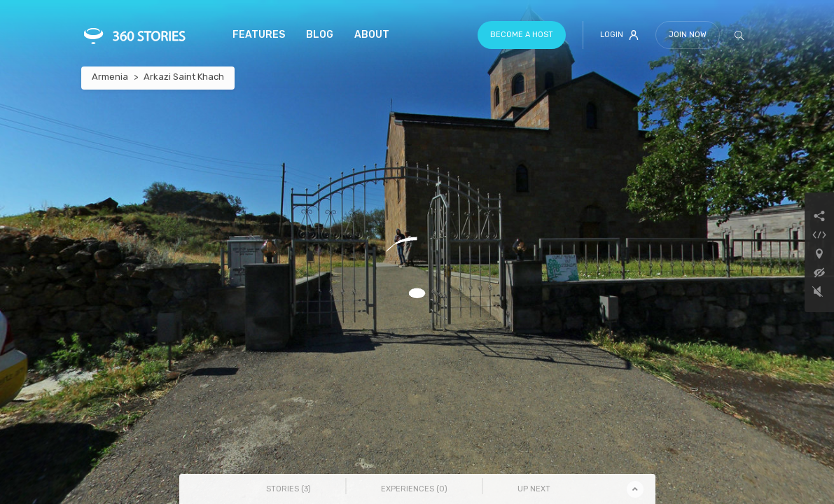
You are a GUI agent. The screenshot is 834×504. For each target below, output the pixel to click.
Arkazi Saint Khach (184, 77)
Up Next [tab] (534, 489)
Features (259, 35)
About (372, 35)
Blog (320, 35)
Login (619, 35)
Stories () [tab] (289, 489)
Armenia (110, 77)
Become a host (522, 35)
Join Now (688, 35)
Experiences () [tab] (414, 489)
